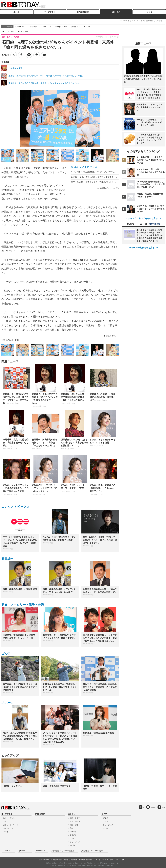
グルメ (105, 818)
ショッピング (8, 828)
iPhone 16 (20, 27)
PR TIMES (6, 851)
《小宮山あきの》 (109, 336)
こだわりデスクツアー (37, 27)
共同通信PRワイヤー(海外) (92, 851)
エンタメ (116, 12)
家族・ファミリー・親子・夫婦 (23, 605)
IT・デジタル (50, 12)
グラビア (73, 835)
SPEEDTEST (83, 12)
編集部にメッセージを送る (109, 188)
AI (51, 27)
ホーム (16, 12)
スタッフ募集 (120, 860)
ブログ (72, 839)
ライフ (150, 12)
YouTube (153, 807)
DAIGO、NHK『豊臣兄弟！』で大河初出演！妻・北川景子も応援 (100, 177)
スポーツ (8, 703)
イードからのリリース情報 (104, 860)
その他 (6, 832)
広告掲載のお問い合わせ (60, 860)
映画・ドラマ (75, 818)
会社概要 (74, 860)
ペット (105, 821)
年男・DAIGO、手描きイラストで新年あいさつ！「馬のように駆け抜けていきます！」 (110, 182)
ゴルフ (6, 654)
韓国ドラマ (76, 27)
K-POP (87, 27)
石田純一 (7, 559)
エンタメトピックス (86, 167)
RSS (164, 807)
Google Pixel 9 (61, 27)
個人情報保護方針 (86, 860)
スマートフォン (9, 818)
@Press (22, 851)
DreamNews (40, 851)
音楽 (71, 828)
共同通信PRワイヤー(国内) (63, 851)
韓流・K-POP (75, 821)
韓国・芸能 (74, 825)
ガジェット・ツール (11, 825)
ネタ (5, 821)
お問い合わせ (44, 860)
